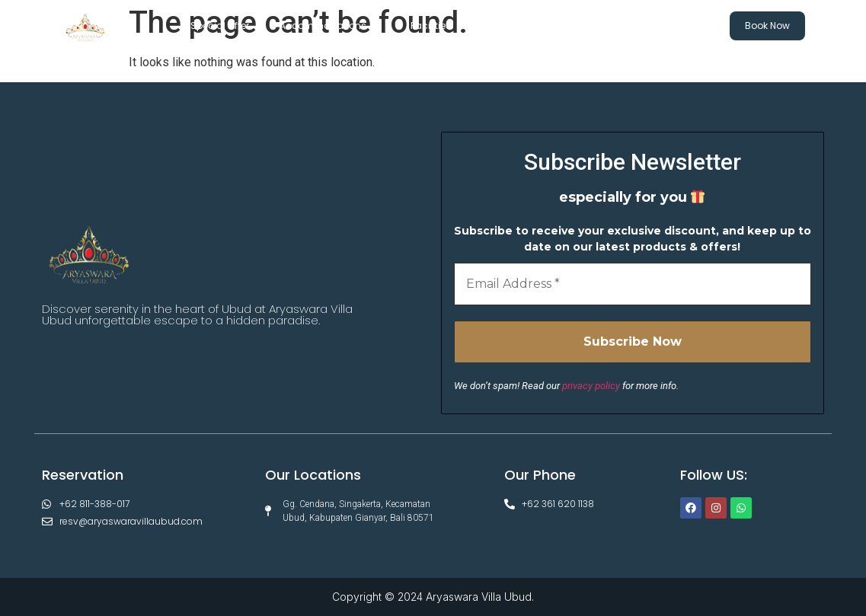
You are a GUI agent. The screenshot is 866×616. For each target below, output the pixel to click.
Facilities (438, 26)
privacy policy (591, 386)
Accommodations (330, 26)
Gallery (596, 26)
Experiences (522, 26)
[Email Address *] (633, 284)
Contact (669, 26)
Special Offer (220, 26)
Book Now (767, 26)
